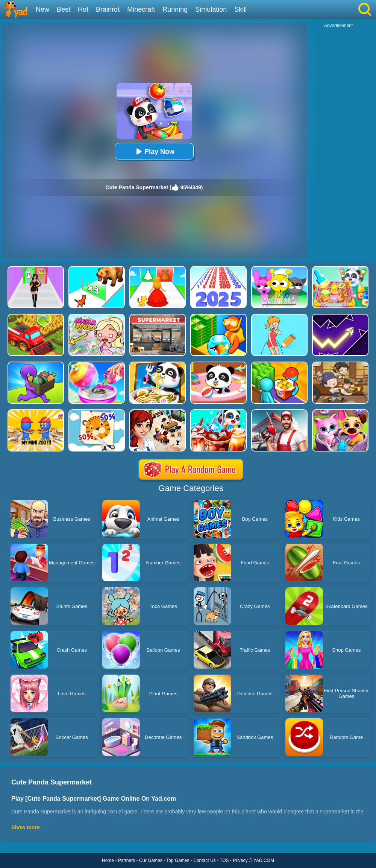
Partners (127, 860)
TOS (224, 860)
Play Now (154, 151)
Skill (240, 9)
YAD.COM (264, 860)
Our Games (151, 860)
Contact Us (204, 860)
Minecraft (141, 9)
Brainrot (108, 9)
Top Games (178, 860)
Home (108, 860)
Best (64, 9)
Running (175, 9)
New (42, 9)
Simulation (211, 9)
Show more (25, 827)
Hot (83, 9)
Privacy (240, 860)
